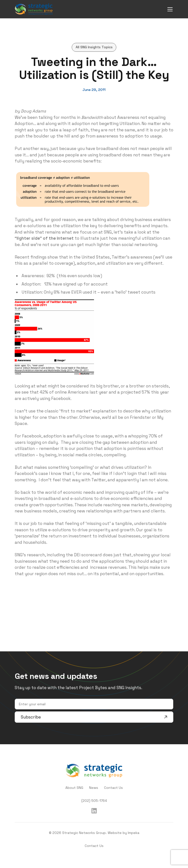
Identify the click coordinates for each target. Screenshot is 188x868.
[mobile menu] (170, 9)
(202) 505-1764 (94, 801)
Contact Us (113, 788)
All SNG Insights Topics (94, 47)
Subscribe (94, 717)
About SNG (74, 788)
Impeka (134, 833)
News (94, 788)
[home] (34, 9)
